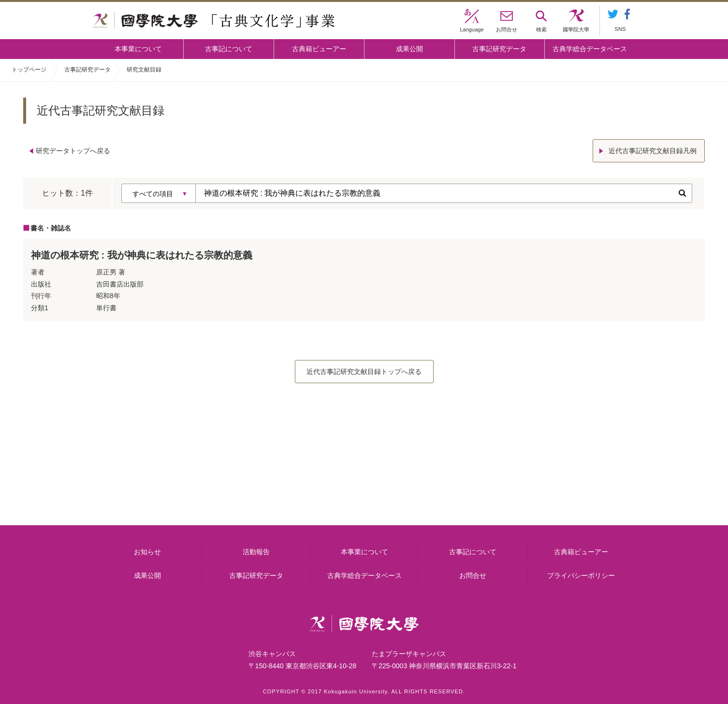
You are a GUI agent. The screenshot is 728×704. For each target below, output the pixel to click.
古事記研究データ (499, 49)
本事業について (138, 49)
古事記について (229, 49)
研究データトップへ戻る (73, 151)
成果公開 (409, 49)
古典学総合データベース (590, 49)
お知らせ (147, 552)
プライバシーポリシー (581, 575)
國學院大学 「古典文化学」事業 (214, 21)
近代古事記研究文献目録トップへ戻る (364, 372)
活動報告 (256, 552)
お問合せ (473, 575)
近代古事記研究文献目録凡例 (653, 151)
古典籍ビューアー (319, 49)
